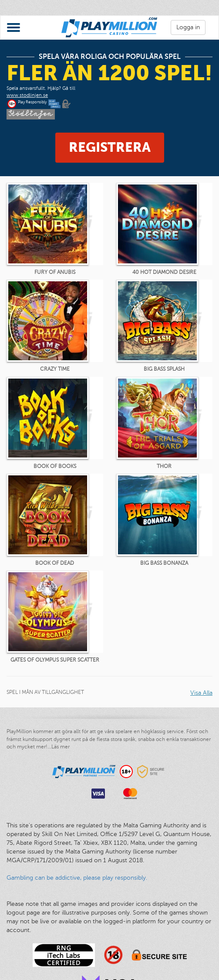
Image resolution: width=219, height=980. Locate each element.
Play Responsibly (32, 102)
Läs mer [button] (61, 747)
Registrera (110, 147)
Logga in (188, 27)
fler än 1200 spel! (109, 73)
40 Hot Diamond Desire (164, 272)
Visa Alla (201, 693)
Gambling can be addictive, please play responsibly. (77, 878)
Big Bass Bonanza (164, 563)
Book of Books (55, 466)
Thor (164, 466)
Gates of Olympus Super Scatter (55, 660)
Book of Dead (55, 563)
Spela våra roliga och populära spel (110, 57)
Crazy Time (55, 369)
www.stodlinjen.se (27, 95)
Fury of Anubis (55, 272)
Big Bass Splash (164, 369)
